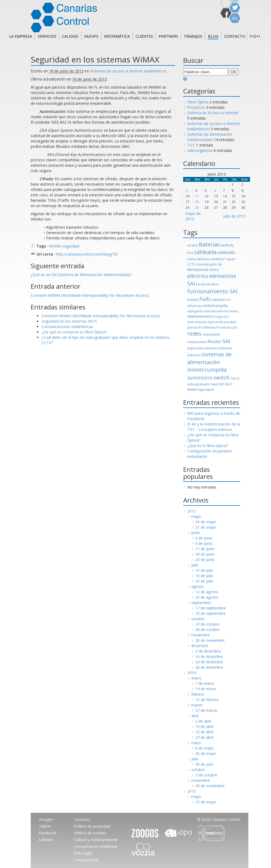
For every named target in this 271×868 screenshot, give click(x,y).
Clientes (144, 36)
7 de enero (205, 683)
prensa (193, 327)
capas (231, 259)
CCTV (191, 264)
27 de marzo (206, 710)
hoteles (193, 300)
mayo (196, 516)
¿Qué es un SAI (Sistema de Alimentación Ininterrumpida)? (81, 275)
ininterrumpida (215, 306)
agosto (197, 586)
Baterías (209, 244)
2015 (192, 791)
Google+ (46, 819)
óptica (212, 322)
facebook (203, 284)
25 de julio (204, 581)
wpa (202, 390)
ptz (235, 327)
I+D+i (255, 36)
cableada (205, 252)
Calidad (70, 36)
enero (196, 678)
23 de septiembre (211, 613)
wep (215, 384)
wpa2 (210, 390)
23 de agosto (207, 597)
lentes (234, 311)
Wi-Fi (229, 384)
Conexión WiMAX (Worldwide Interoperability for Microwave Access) (90, 295)
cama (191, 259)
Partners (168, 36)
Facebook (47, 833)
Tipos (235, 378)
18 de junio (205, 554)
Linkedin (46, 840)
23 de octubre (207, 624)
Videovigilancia (200, 150)
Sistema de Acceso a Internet (213, 113)
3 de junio (204, 538)
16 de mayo (206, 522)
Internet (223, 311)
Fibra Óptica (198, 102)
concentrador (207, 264)
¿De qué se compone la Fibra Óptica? (74, 332)
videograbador (199, 384)
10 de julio (204, 570)
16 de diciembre (209, 656)
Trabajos (193, 36)
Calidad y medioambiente (96, 840)
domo (214, 270)
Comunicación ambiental (95, 846)
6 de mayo (205, 748)
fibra (215, 284)
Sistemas (194, 355)
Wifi (222, 384)
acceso (193, 245)
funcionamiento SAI (212, 291)
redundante (211, 334)
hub (205, 299)
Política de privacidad (92, 826)
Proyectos (196, 107)
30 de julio (204, 764)
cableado (226, 252)
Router (214, 341)
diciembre (200, 646)
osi (220, 322)
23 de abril (204, 737)
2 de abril (203, 721)
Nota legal (83, 853)
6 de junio (204, 543)
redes (194, 334)
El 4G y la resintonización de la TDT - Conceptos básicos (214, 427)
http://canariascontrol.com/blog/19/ (87, 254)
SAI (226, 341)
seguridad (71, 246)
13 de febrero (207, 700)
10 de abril (204, 726)
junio (196, 533)
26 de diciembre (209, 667)
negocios (222, 317)
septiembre (201, 603)
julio (195, 565)
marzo (197, 705)
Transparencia (86, 860)
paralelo (230, 322)
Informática (117, 36)
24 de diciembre (209, 662)
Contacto (235, 36)
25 (197, 208)
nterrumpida (197, 322)
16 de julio (204, 576)
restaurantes (197, 342)
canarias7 (218, 259)
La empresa (21, 36)
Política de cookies (90, 833)
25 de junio (205, 560)
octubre (198, 619)
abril (195, 716)
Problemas (207, 327)
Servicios (47, 36)
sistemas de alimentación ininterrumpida (209, 362)
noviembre (201, 635)
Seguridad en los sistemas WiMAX (95, 59)
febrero (198, 694)
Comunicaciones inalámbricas (67, 327)
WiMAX (55, 246)
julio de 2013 (234, 216)
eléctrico (198, 276)
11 (197, 196)
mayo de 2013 (193, 216)
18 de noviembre (210, 786)
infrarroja (194, 306)
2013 (192, 511)
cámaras (203, 259)
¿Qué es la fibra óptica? (208, 446)
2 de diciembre (208, 651)
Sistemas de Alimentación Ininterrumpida (210, 137)
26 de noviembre (210, 640)
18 (197, 202)
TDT (191, 145)
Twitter (45, 826)
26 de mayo (206, 753)
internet (210, 311)
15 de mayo (206, 802)
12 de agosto (207, 592)
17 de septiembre (211, 608)
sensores (211, 348)
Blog (213, 36)
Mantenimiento (201, 316)
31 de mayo (206, 527)
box (190, 253)
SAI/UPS (91, 36)
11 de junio (205, 549)
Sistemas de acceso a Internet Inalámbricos (128, 71)
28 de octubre (207, 630)
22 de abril (204, 732)
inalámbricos (221, 300)
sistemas (225, 348)
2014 (192, 673)
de (220, 264)
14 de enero (206, 689)
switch (222, 377)
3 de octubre (206, 775)
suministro (200, 378)
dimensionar (198, 269)
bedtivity (227, 245)
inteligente (195, 311)
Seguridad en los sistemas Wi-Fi (69, 321)
